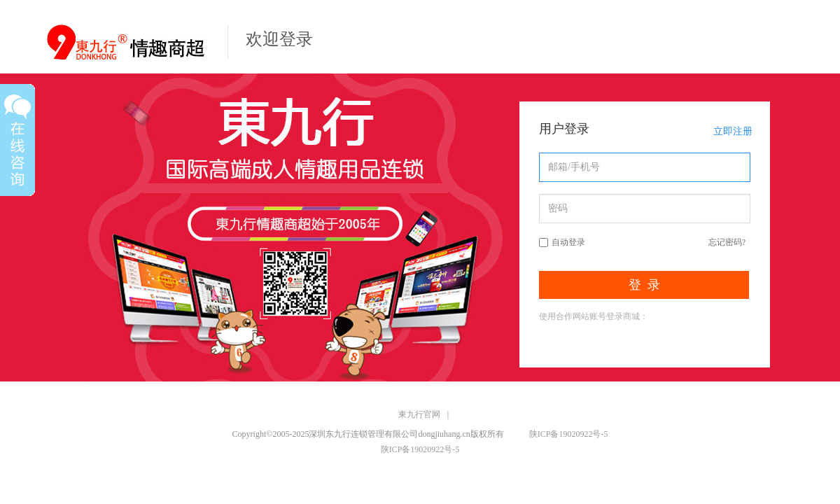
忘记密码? (727, 242)
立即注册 (733, 131)
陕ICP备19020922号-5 (569, 434)
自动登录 (568, 242)
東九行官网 (419, 414)
